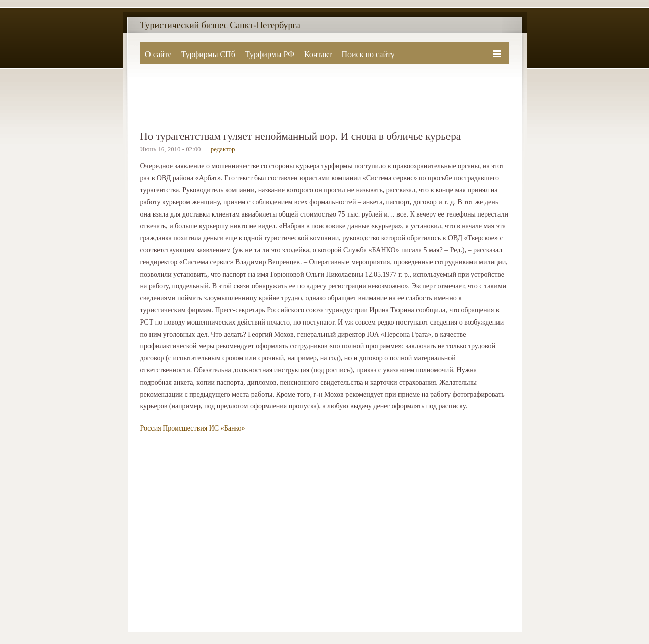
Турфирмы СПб (208, 54)
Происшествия (185, 428)
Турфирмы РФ (270, 54)
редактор (223, 149)
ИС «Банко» (227, 428)
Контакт (318, 54)
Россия (151, 428)
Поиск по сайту (368, 54)
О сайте (158, 54)
